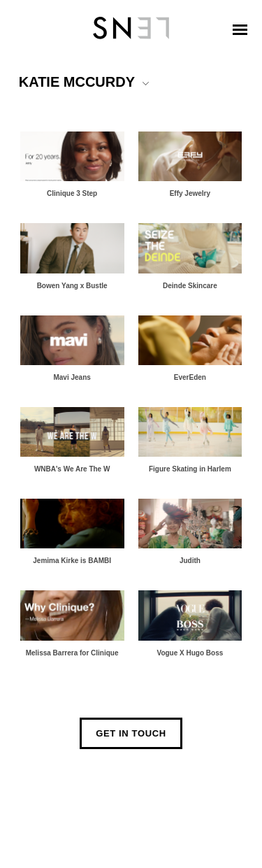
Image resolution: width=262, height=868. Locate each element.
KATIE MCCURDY (77, 82)
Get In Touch (131, 733)
